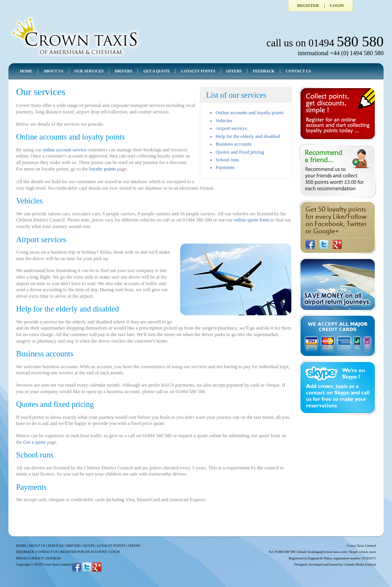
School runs (227, 160)
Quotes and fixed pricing (240, 152)
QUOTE (89, 546)
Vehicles (224, 121)
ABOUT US (53, 71)
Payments (225, 167)
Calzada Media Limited (360, 564)
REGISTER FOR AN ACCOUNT (83, 552)
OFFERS (234, 71)
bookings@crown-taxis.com (327, 552)
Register (308, 5)
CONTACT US (298, 71)
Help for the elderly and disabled (248, 136)
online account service (64, 150)
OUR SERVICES (89, 71)
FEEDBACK (264, 71)
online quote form (252, 220)
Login (337, 5)
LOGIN (114, 552)
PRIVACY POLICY (30, 558)
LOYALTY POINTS (198, 71)
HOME (26, 71)
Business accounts (233, 144)
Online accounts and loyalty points (250, 113)
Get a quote (35, 442)
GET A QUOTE (157, 71)
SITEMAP (53, 558)
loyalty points (103, 169)
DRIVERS (123, 71)
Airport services (231, 128)
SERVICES (56, 546)
